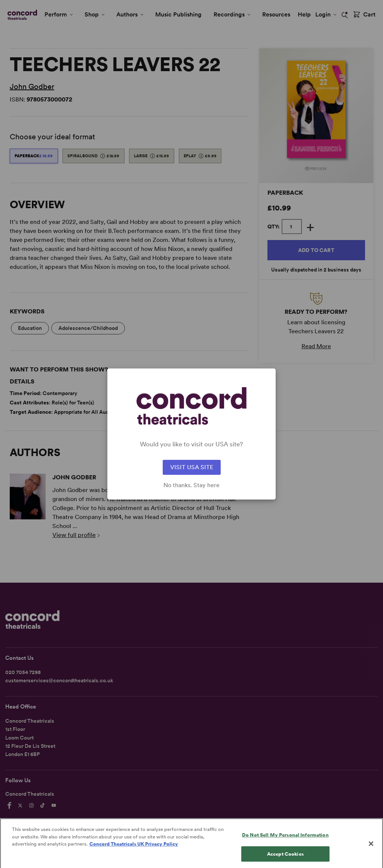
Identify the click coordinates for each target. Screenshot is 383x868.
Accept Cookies (285, 860)
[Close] (371, 850)
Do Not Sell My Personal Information (285, 841)
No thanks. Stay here (191, 485)
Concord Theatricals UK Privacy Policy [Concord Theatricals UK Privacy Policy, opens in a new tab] (134, 850)
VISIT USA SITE (192, 467)
